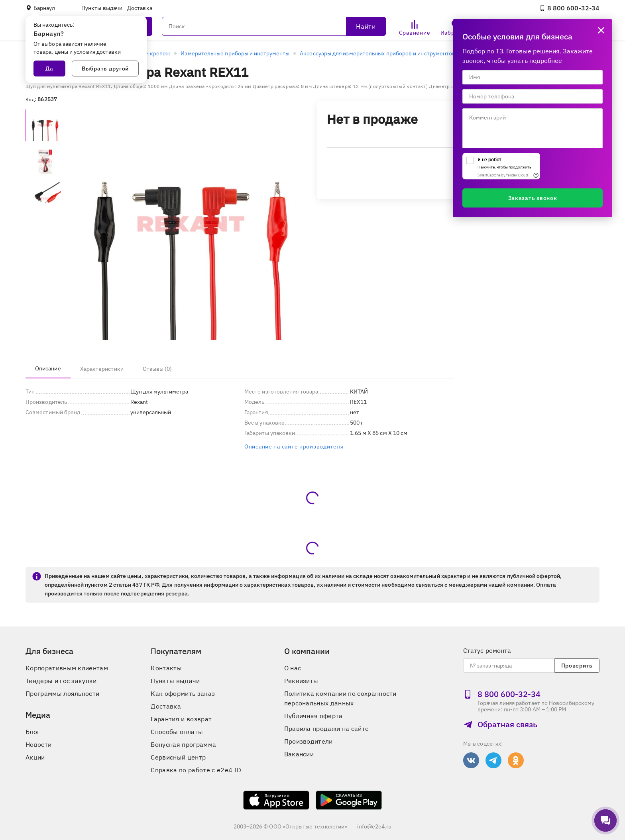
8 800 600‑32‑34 (569, 8)
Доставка (140, 8)
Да (49, 69)
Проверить (577, 666)
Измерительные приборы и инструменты (235, 53)
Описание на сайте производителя (294, 446)
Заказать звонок (533, 198)
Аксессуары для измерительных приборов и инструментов (377, 53)
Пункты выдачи (102, 8)
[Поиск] (274, 26)
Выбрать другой (105, 69)
